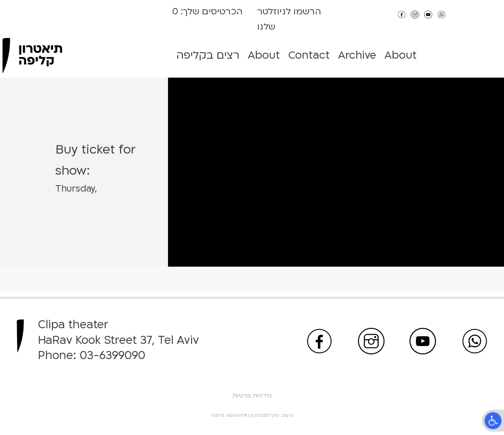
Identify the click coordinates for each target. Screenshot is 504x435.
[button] (493, 421)
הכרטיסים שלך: (210, 12)
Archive (357, 55)
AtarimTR (237, 415)
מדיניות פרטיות (252, 396)
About (264, 55)
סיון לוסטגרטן (265, 415)
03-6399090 (112, 355)
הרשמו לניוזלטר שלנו (289, 19)
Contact (309, 55)
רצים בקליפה (208, 55)
